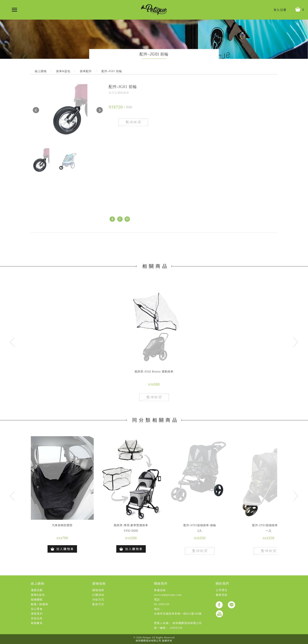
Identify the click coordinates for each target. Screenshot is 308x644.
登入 (277, 10)
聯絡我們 (161, 584)
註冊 (283, 10)
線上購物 (38, 584)
